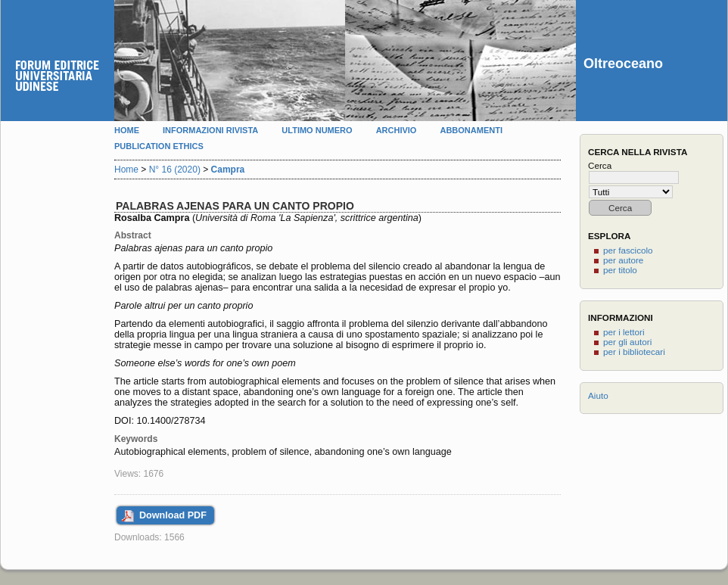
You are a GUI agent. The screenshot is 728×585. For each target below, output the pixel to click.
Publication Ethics (159, 146)
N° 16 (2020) (175, 170)
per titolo (620, 270)
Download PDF (173, 515)
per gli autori (627, 342)
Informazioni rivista (210, 130)
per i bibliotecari (634, 352)
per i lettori (624, 332)
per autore (623, 260)
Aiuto (598, 395)
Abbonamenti (471, 130)
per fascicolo (628, 250)
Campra (228, 170)
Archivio (397, 130)
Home (127, 130)
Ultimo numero (317, 130)
